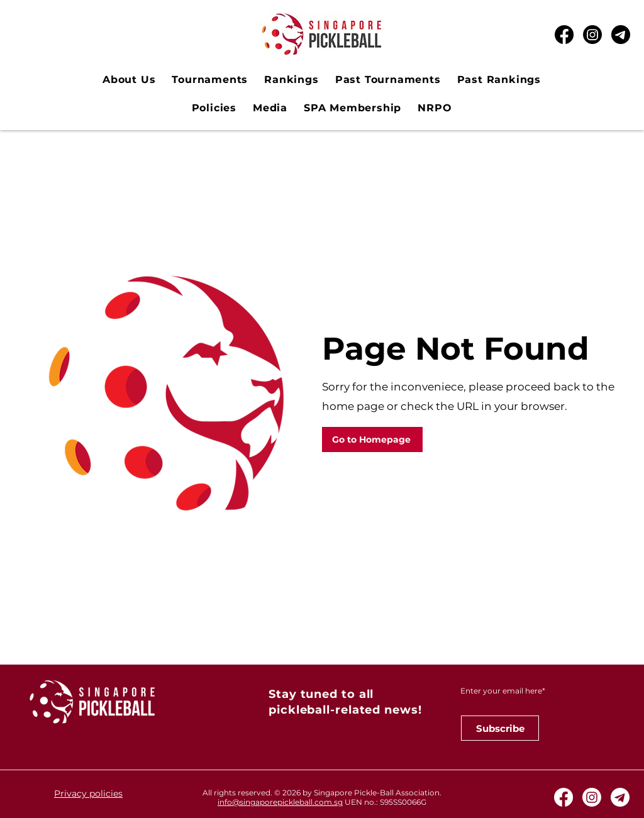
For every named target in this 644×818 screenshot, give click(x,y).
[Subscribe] (500, 728)
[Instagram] (592, 35)
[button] (210, 80)
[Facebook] (564, 35)
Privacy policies (88, 793)
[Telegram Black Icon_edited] (621, 35)
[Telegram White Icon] (620, 797)
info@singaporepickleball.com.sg (280, 802)
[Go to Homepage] (372, 439)
